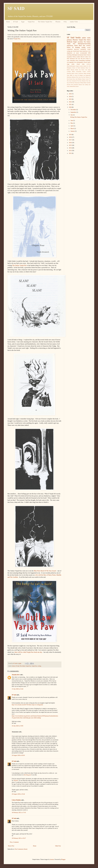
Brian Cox (88, 68)
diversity (69, 85)
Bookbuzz (83, 68)
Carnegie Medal (71, 72)
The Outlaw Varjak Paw (45, 22)
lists (83, 85)
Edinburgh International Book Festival (81, 55)
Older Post (58, 846)
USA (89, 51)
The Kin (83, 59)
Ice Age (75, 75)
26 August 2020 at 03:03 (18, 755)
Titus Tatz (88, 81)
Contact (84, 72)
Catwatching (79, 72)
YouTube (89, 83)
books (13, 666)
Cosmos (89, 72)
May (72, 123)
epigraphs (71, 62)
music (77, 53)
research (85, 62)
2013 (70, 151)
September (73, 112)
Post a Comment (14, 842)
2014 (70, 148)
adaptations (70, 53)
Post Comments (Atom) (21, 849)
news (75, 62)
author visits (86, 38)
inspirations (70, 46)
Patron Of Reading (73, 47)
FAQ (65, 22)
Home (8, 22)
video (68, 86)
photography (80, 62)
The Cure (78, 59)
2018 (70, 137)
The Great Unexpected (72, 81)
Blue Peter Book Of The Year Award (45, 571)
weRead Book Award (74, 86)
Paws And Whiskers (77, 79)
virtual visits (81, 64)
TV (90, 79)
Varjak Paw (31, 22)
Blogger (63, 859)
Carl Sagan (88, 70)
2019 (70, 135)
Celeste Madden (16, 800)
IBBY (71, 75)
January (73, 131)
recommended (84, 53)
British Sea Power (80, 70)
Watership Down (74, 60)
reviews (88, 46)
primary (69, 40)
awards (89, 47)
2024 (70, 97)
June (72, 120)
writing (39, 666)
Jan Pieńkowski (87, 75)
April (72, 126)
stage (68, 64)
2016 (70, 143)
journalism (76, 85)
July (72, 115)
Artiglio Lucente (79, 66)
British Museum (71, 70)
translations (83, 49)
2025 (70, 94)
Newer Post (11, 846)
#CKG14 (89, 64)
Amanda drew (16, 675)
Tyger (23, 22)
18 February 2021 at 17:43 (19, 813)
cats (68, 62)
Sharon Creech (85, 79)
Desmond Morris (71, 73)
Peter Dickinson (71, 59)
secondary (80, 42)
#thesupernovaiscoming (84, 44)
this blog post (27, 775)
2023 (70, 99)
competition (70, 49)
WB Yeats (72, 83)
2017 (70, 140)
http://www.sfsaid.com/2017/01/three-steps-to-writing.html (27, 705)
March (72, 129)
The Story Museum (81, 81)
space (89, 62)
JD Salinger (80, 75)
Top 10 (68, 83)
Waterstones (77, 83)
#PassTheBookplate (71, 66)
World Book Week (78, 51)
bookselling (82, 60)
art (74, 53)
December (73, 110)
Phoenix (58, 22)
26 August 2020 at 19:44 (18, 794)
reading (86, 85)
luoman (52, 859)
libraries (80, 85)
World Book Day (80, 46)
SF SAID (16, 8)
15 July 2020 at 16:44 (17, 689)
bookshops (88, 60)
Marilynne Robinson (71, 77)
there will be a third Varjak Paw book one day (28, 652)
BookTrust (85, 51)
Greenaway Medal (82, 73)
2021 (70, 104)
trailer (73, 64)
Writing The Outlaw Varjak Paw (79, 117)
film (72, 85)
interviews (77, 49)
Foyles (76, 73)
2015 (70, 145)
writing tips (70, 51)
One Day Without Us (86, 77)
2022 (70, 102)
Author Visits (74, 22)
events (89, 49)
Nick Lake (78, 77)
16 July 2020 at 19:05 (17, 726)
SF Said (15, 22)
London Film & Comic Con (83, 57)
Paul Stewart (70, 79)
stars (90, 85)
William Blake (83, 83)
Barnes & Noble (76, 68)
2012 (70, 153)
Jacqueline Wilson (71, 57)
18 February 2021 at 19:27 (19, 838)
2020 (70, 107)
